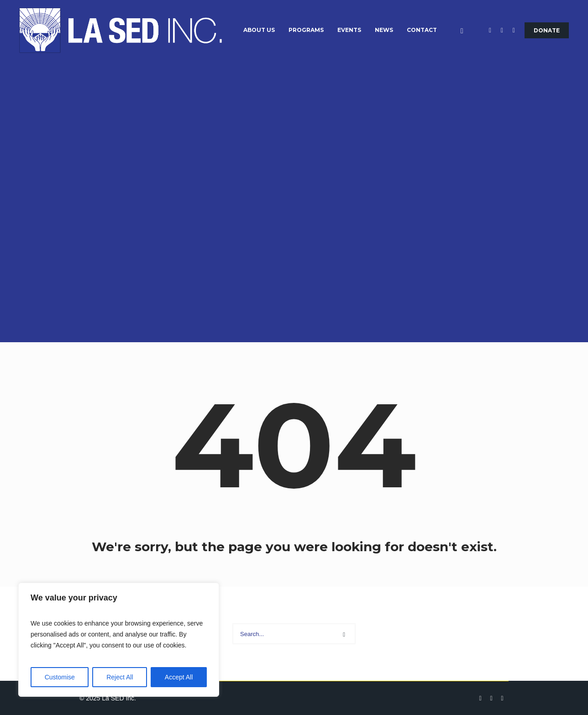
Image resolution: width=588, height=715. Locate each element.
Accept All (179, 677)
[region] (119, 640)
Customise (60, 677)
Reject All (120, 677)
